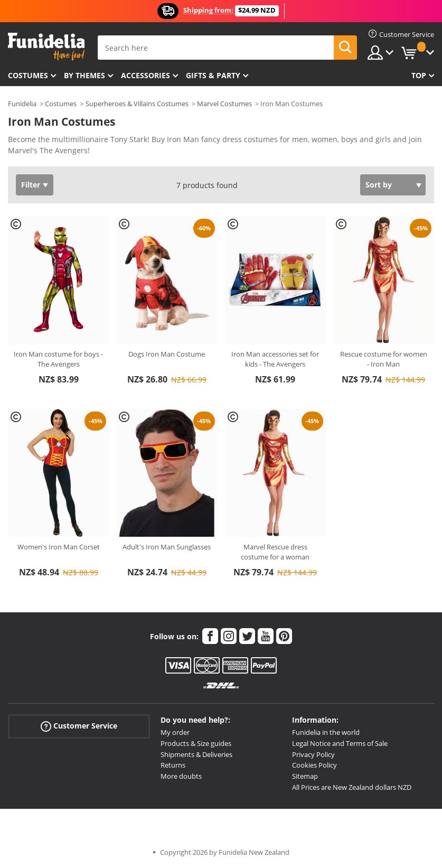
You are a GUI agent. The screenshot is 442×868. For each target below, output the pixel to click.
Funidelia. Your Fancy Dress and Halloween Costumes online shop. (46, 47)
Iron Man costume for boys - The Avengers (58, 359)
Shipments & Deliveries (196, 754)
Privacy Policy (313, 754)
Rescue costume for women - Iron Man (384, 359)
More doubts (181, 776)
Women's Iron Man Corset (59, 547)
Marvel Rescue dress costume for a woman (275, 552)
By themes (84, 75)
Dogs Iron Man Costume (167, 354)
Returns (173, 765)
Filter (31, 185)
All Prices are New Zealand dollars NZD (352, 787)
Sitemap (305, 776)
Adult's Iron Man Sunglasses (167, 547)
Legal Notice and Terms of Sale (340, 743)
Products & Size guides (196, 743)
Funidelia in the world (326, 732)
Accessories (145, 75)
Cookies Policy (314, 765)
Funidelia (22, 104)
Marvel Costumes (224, 104)
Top (419, 75)
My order (175, 732)
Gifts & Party (213, 75)
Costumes (28, 75)
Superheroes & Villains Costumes (137, 104)
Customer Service (79, 726)
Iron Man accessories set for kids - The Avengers (275, 359)
